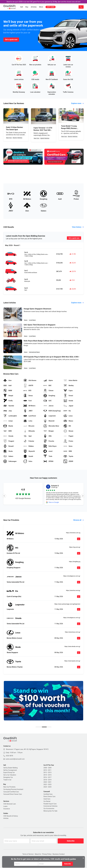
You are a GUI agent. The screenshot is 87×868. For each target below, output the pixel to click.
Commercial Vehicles (50, 806)
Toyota (18, 662)
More (41, 7)
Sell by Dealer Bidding (10, 768)
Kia (17, 591)
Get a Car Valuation (10, 775)
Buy (27, 7)
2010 (45, 770)
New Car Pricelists (9, 787)
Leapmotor (20, 605)
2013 (50, 772)
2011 (50, 770)
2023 (50, 784)
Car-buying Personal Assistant (13, 789)
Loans (5, 806)
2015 (50, 775)
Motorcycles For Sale (50, 811)
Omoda (18, 618)
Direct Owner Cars (49, 796)
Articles (34, 7)
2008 (45, 768)
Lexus (18, 633)
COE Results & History (11, 816)
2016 (45, 777)
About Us (38, 854)
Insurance (7, 809)
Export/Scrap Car (9, 772)
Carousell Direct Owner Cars (13, 794)
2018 (45, 780)
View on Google (54, 502)
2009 (50, 768)
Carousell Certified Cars (11, 792)
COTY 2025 (51, 7)
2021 (50, 782)
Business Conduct (59, 854)
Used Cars (47, 799)
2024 (45, 787)
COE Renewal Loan (10, 804)
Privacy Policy (47, 854)
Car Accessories (49, 808)
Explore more (77, 103)
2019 (50, 780)
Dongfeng (19, 562)
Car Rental (47, 801)
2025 (50, 787)
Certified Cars (48, 794)
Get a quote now (11, 40)
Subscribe (71, 841)
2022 (45, 784)
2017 (50, 777)
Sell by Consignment (10, 770)
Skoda (18, 647)
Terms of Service (28, 854)
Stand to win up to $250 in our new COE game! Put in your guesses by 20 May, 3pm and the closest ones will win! (43, 2)
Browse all (79, 520)
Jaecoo (18, 577)
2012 (45, 772)
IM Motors (20, 533)
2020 (45, 782)
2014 (45, 775)
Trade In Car (7, 780)
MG (17, 548)
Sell (22, 7)
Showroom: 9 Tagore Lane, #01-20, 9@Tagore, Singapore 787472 (27, 749)
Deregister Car (8, 777)
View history (78, 227)
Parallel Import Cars (50, 804)
